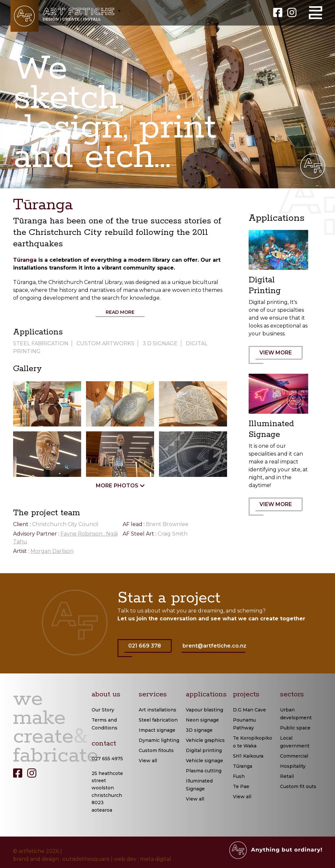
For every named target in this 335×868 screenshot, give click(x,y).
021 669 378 (148, 650)
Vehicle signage (204, 761)
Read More (120, 312)
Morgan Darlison (52, 551)
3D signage (199, 730)
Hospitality (293, 766)
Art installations (158, 710)
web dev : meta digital (142, 859)
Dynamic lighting (159, 740)
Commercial (294, 756)
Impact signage (157, 730)
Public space (295, 728)
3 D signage (160, 343)
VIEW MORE (279, 357)
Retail (287, 776)
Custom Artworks (106, 343)
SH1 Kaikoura (248, 756)
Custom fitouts (156, 750)
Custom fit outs (298, 786)
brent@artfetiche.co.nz (214, 646)
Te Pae (241, 786)
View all (148, 761)
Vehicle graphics (205, 740)
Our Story (103, 710)
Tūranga (25, 260)
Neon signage (202, 720)
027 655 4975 (107, 759)
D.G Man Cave (249, 710)
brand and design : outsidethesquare (61, 859)
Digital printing (204, 750)
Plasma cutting (204, 771)
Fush (239, 776)
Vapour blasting (204, 710)
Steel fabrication (158, 720)
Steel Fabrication (41, 343)
